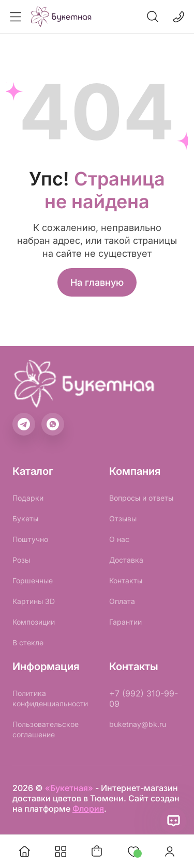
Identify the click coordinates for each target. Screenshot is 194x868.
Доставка (126, 560)
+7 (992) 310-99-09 (144, 699)
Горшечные (33, 580)
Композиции (34, 622)
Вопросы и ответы (141, 498)
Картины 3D (34, 601)
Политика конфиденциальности (50, 698)
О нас (119, 539)
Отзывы (123, 518)
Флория (88, 809)
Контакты (126, 580)
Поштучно (30, 539)
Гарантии (125, 622)
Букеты (25, 518)
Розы (21, 560)
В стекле (28, 642)
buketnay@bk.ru (138, 724)
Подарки (28, 498)
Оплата (122, 601)
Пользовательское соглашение (46, 729)
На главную (97, 282)
